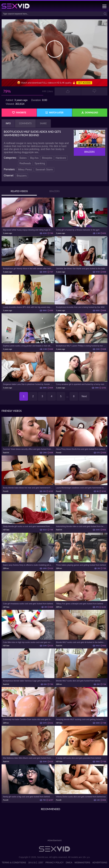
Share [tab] (43, 123)
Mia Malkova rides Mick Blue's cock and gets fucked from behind (28, 758)
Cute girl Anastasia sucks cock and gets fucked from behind (28, 604)
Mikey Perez (25, 170)
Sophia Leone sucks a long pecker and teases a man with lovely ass (28, 346)
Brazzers (22, 176)
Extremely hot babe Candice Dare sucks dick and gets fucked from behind (28, 719)
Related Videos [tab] (19, 191)
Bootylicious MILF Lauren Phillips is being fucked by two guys (81, 346)
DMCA (69, 863)
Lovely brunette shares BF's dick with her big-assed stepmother (28, 307)
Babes (23, 158)
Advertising (100, 863)
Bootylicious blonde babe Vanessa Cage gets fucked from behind (28, 681)
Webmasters (82, 863)
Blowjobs (47, 158)
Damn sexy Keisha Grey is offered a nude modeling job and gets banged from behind (28, 565)
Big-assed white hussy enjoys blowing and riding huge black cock (28, 230)
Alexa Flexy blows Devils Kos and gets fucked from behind (80, 449)
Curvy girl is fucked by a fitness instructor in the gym (78, 230)
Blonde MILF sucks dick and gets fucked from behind (78, 681)
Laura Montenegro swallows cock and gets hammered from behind (81, 488)
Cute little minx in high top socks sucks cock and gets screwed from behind (28, 642)
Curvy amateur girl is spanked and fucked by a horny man (80, 384)
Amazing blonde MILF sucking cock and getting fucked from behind (81, 719)
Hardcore (61, 158)
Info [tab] (8, 123)
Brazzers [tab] (54, 191)
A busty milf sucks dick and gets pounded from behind (78, 758)
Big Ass (34, 158)
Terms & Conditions (14, 863)
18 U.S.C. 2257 (36, 863)
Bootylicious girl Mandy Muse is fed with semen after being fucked (28, 269)
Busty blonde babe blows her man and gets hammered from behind (28, 488)
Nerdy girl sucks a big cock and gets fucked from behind (26, 797)
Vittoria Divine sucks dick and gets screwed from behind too (81, 797)
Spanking (40, 163)
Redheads (25, 163)
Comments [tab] (25, 123)
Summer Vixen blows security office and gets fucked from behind (28, 449)
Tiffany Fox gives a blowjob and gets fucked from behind (80, 604)
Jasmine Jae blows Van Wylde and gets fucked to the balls (80, 269)
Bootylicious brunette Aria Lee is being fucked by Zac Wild (80, 307)
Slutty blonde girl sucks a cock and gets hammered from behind (28, 526)
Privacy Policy (54, 863)
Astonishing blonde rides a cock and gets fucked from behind (81, 526)
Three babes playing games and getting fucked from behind (81, 565)
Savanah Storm (44, 170)
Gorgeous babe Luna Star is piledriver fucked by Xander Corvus (28, 384)
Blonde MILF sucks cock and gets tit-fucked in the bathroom (81, 642)
